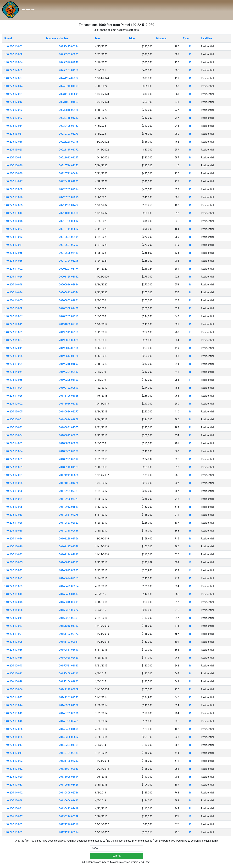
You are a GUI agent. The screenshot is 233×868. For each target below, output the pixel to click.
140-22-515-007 (13, 340)
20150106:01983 (69, 681)
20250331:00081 (69, 54)
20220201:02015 (69, 197)
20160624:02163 (69, 578)
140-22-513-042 (13, 713)
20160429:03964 (69, 586)
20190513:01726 (69, 356)
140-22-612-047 (13, 816)
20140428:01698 (69, 729)
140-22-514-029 (13, 499)
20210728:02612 (69, 221)
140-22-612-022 (13, 110)
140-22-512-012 (13, 102)
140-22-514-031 (13, 443)
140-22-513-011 (13, 753)
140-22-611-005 (13, 300)
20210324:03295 (69, 261)
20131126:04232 (69, 761)
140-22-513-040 (13, 721)
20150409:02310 (69, 674)
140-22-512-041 (13, 245)
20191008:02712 (69, 324)
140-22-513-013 (13, 674)
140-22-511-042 (13, 237)
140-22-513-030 (13, 173)
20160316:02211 (69, 602)
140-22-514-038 (13, 483)
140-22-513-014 (13, 705)
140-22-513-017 (13, 745)
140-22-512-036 (13, 729)
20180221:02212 (69, 459)
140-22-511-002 (13, 46)
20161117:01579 (69, 547)
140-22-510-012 (13, 594)
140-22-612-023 (13, 118)
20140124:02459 (69, 753)
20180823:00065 (69, 435)
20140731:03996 (69, 713)
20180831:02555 (69, 427)
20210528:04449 (69, 253)
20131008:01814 (69, 777)
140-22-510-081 (13, 459)
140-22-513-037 (13, 626)
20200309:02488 (69, 308)
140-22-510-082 (13, 824)
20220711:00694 (69, 173)
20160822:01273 (69, 562)
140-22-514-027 (13, 181)
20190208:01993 (69, 380)
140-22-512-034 (13, 62)
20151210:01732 (69, 626)
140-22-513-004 (13, 435)
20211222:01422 (69, 205)
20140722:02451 (69, 721)
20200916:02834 (69, 285)
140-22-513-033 (13, 832)
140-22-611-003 (13, 586)
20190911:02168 (69, 332)
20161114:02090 (69, 554)
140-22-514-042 (13, 793)
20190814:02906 (69, 348)
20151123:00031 (69, 642)
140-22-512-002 (13, 404)
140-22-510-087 (13, 785)
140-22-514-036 (13, 292)
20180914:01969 (69, 420)
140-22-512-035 (13, 205)
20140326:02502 (69, 737)
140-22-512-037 (13, 78)
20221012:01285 (69, 158)
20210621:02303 (69, 245)
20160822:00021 (69, 570)
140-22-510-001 (13, 420)
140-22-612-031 (13, 475)
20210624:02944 (69, 237)
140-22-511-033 (13, 554)
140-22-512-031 (13, 94)
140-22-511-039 (13, 308)
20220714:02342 (69, 165)
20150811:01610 (69, 650)
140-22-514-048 (13, 602)
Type (186, 38)
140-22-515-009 (13, 467)
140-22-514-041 (13, 697)
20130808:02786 (69, 793)
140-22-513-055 (13, 380)
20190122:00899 (69, 388)
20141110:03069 (69, 689)
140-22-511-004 (13, 451)
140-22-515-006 (13, 610)
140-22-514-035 (13, 261)
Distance (161, 38)
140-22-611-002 (13, 269)
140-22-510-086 (13, 650)
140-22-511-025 (13, 396)
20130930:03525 (69, 785)
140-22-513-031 (13, 332)
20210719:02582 (69, 229)
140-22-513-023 (13, 150)
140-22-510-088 (13, 658)
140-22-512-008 (13, 642)
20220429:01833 (69, 181)
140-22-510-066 (13, 689)
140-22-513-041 (13, 808)
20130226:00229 (69, 816)
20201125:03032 (69, 277)
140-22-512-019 (13, 348)
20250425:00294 (69, 46)
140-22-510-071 (13, 578)
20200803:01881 (69, 300)
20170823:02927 (69, 523)
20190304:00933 (69, 372)
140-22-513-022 (13, 761)
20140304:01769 (69, 745)
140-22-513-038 (13, 356)
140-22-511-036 (13, 539)
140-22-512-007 (13, 316)
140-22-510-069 (13, 54)
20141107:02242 (69, 697)
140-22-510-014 (13, 126)
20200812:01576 (69, 292)
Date (98, 38)
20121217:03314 (69, 832)
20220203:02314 (69, 189)
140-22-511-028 (13, 523)
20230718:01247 (69, 118)
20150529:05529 (69, 658)
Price (132, 38)
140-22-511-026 (13, 277)
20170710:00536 (69, 531)
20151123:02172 (69, 634)
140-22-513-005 (13, 412)
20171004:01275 (69, 483)
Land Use (206, 38)
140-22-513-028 (13, 507)
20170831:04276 (69, 515)
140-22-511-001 (13, 634)
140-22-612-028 (13, 681)
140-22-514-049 (13, 285)
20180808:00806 (69, 443)
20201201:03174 (69, 269)
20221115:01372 (69, 150)
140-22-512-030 (13, 165)
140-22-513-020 (13, 547)
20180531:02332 (69, 451)
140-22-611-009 (13, 364)
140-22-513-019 (13, 531)
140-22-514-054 (13, 372)
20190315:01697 (69, 364)
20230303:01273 (69, 134)
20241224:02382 (69, 78)
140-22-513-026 (13, 197)
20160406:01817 (69, 594)
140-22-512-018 (13, 142)
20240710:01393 (69, 86)
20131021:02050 (69, 769)
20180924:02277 (69, 412)
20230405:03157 (69, 126)
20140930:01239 (69, 705)
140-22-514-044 (13, 86)
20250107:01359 (69, 70)
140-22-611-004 (13, 388)
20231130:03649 (69, 94)
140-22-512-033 (13, 229)
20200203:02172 (69, 316)
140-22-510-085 (13, 562)
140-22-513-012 (13, 213)
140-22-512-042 (13, 427)
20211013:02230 (69, 213)
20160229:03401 (69, 618)
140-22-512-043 (13, 666)
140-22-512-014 (13, 618)
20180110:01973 (69, 467)
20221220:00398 (69, 142)
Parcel (8, 38)
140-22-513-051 (13, 134)
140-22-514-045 (13, 221)
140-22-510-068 (13, 253)
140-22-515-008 (13, 189)
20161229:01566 (69, 539)
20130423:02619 (69, 808)
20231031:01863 (69, 102)
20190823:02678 (69, 340)
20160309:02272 (69, 610)
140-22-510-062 (13, 769)
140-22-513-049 (13, 801)
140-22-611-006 (13, 491)
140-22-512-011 (13, 324)
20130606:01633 (69, 801)
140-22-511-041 (13, 570)
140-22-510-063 (13, 515)
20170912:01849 (69, 507)
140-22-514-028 (13, 737)
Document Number (57, 38)
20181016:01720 (69, 404)
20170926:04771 (69, 499)
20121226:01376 (69, 824)
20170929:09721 (69, 491)
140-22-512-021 (13, 158)
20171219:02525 (69, 475)
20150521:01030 (69, 666)
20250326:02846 (69, 62)
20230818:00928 (69, 110)
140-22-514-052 (13, 70)
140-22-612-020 (13, 777)
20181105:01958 (69, 396)
